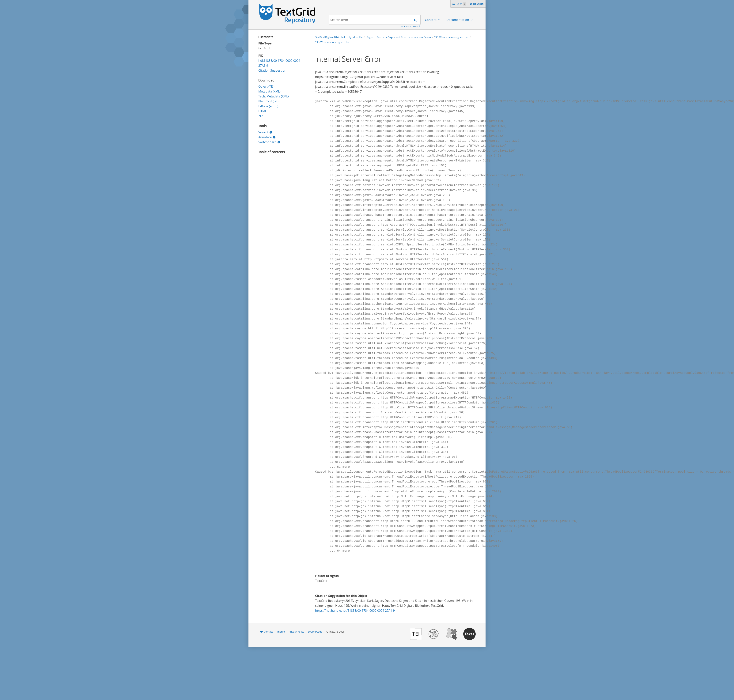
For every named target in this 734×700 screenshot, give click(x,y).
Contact (268, 632)
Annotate (265, 137)
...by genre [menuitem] (432, 51)
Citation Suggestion (272, 70)
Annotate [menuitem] (453, 101)
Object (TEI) (266, 86)
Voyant (263, 132)
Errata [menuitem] (451, 111)
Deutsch (479, 4)
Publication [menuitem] (454, 71)
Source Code (315, 632)
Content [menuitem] (431, 20)
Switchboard (267, 142)
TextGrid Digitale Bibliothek (331, 37)
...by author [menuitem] (433, 41)
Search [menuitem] (451, 41)
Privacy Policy (296, 632)
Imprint (281, 632)
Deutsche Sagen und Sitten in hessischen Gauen (404, 37)
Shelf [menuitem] (450, 51)
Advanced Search (411, 26)
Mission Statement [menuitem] (460, 32)
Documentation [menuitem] (458, 20)
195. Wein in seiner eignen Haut (333, 42)
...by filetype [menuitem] (433, 61)
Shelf (461, 4)
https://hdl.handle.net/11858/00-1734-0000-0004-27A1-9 (355, 611)
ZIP (261, 116)
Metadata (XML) (269, 91)
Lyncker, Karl (356, 37)
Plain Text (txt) (268, 101)
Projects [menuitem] (431, 32)
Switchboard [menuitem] (455, 91)
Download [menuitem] (454, 61)
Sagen (370, 37)
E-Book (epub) (268, 106)
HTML (262, 111)
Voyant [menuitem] (451, 81)
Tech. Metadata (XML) (274, 96)
